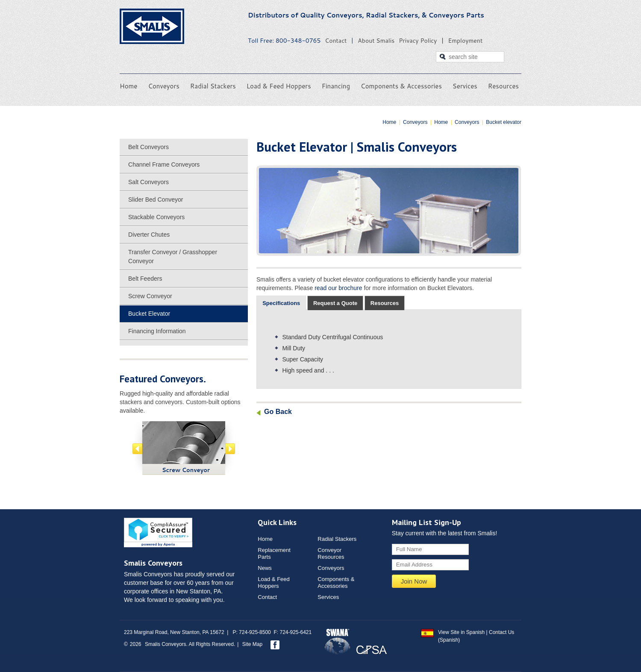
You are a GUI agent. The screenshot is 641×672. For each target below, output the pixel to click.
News (265, 568)
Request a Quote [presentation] (335, 303)
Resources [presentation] (385, 303)
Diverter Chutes (149, 235)
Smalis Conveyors (152, 26)
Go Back (278, 412)
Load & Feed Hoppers (279, 86)
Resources (503, 86)
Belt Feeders (145, 279)
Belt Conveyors (148, 147)
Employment (465, 41)
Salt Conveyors (148, 182)
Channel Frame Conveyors (164, 164)
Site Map (252, 644)
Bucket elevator (504, 122)
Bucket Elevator (149, 314)
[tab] (281, 303)
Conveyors (163, 86)
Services (465, 86)
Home (128, 86)
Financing (336, 86)
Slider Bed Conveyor (156, 200)
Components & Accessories (401, 86)
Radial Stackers (213, 86)
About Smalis (376, 41)
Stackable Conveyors (156, 217)
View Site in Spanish (461, 632)
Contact (336, 41)
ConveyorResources (331, 553)
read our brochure (338, 288)
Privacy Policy (418, 41)
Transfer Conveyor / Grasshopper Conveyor (173, 257)
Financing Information (157, 331)
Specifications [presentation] (281, 303)
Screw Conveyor (150, 296)
